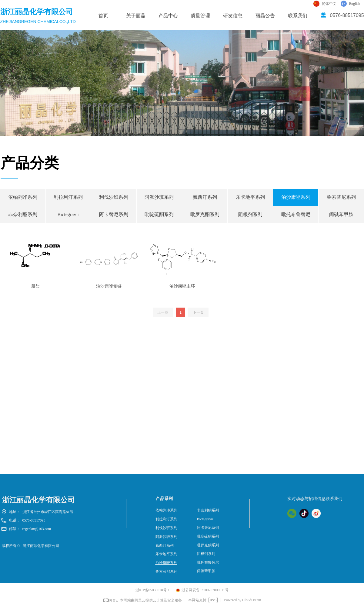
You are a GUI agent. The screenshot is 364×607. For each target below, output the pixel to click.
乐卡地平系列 (250, 197)
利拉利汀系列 (68, 197)
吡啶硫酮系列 (159, 214)
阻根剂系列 (250, 214)
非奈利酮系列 (23, 214)
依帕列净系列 (23, 197)
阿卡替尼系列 (114, 214)
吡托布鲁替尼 (296, 214)
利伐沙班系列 (114, 197)
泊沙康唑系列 (296, 197)
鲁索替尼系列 (166, 572)
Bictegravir (68, 214)
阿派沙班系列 (159, 197)
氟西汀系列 (205, 197)
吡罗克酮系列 (205, 214)
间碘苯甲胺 (206, 571)
